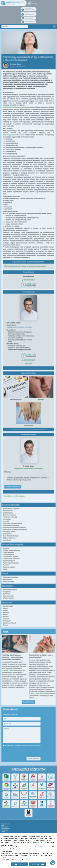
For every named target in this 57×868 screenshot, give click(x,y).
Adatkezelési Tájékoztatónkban (37, 842)
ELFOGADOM (19, 864)
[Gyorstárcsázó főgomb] (53, 863)
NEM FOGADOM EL (38, 864)
